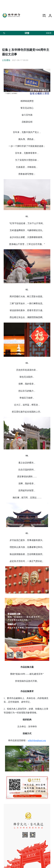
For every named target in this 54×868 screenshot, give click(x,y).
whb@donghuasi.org (37, 740)
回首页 (49, 33)
